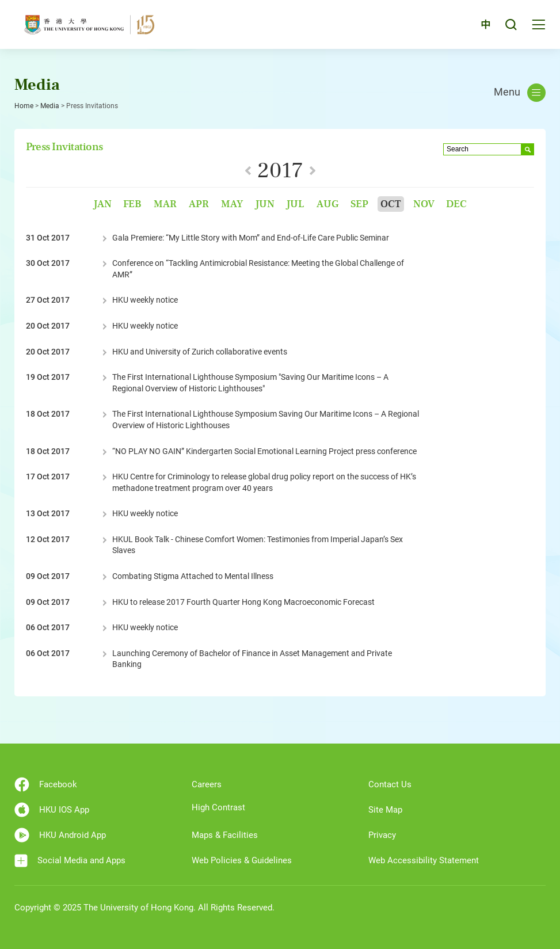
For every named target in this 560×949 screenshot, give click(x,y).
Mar (165, 204)
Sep (359, 204)
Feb (132, 204)
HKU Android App (60, 835)
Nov (424, 204)
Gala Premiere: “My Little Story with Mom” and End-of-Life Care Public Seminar (251, 238)
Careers (207, 784)
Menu (520, 93)
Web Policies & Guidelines (242, 860)
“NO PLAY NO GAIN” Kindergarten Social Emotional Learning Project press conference (264, 451)
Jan (102, 204)
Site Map (385, 810)
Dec (456, 204)
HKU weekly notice (145, 300)
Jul (295, 204)
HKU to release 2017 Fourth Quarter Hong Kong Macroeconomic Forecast (243, 602)
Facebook (46, 784)
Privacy (382, 835)
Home (24, 106)
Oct (391, 204)
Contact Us (390, 784)
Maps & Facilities (225, 835)
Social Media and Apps (70, 861)
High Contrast (218, 807)
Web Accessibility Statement (424, 860)
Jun (265, 204)
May (232, 204)
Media (50, 106)
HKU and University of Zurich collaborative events (200, 352)
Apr (199, 204)
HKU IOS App (52, 810)
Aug (327, 204)
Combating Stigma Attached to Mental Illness (193, 576)
